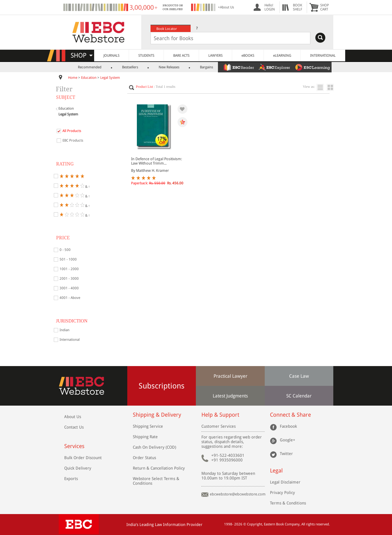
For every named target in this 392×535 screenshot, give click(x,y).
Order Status (144, 458)
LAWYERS (215, 56)
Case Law (299, 376)
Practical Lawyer (230, 376)
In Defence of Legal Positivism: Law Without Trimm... (156, 161)
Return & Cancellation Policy (159, 468)
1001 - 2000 (69, 269)
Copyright (255, 524)
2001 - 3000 (69, 279)
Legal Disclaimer (285, 482)
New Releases (169, 67)
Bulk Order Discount (83, 458)
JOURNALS (111, 56)
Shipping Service (148, 426)
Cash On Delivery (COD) (154, 447)
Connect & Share (290, 415)
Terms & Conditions (288, 503)
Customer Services (219, 426)
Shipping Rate (145, 437)
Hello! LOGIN (270, 7)
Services (74, 446)
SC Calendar (299, 396)
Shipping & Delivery (157, 415)
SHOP (82, 55)
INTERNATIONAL (323, 56)
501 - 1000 (68, 259)
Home (73, 78)
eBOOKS (248, 56)
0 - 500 (65, 250)
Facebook (288, 426)
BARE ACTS (181, 56)
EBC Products (73, 140)
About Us (73, 417)
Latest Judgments (230, 396)
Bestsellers (130, 67)
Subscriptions (162, 386)
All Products (72, 131)
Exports (71, 479)
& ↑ (75, 186)
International (70, 340)
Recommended (90, 67)
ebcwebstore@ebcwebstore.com (238, 494)
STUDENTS (146, 56)
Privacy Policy (282, 493)
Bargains (206, 67)
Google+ (288, 440)
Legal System (110, 78)
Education (89, 78)
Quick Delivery (78, 468)
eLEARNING (282, 56)
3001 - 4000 (69, 288)
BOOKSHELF (298, 7)
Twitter (286, 454)
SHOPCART (325, 7)
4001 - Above (70, 298)
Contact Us (74, 427)
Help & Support (220, 415)
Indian (65, 330)
